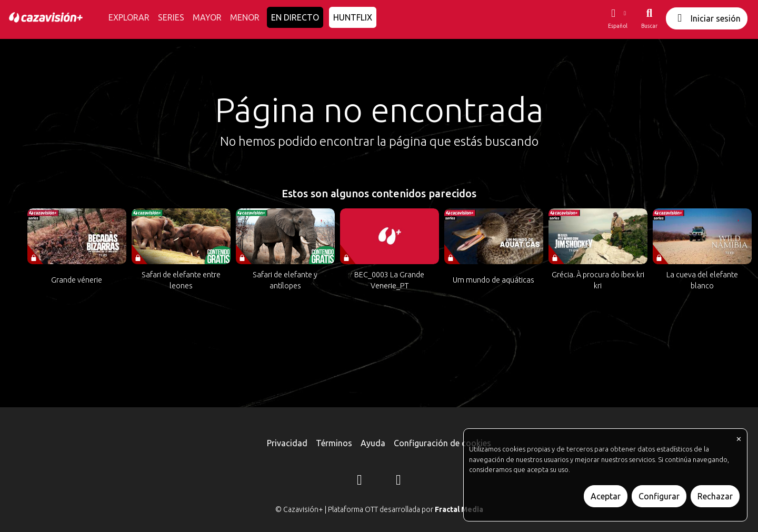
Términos (334, 443)
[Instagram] (360, 481)
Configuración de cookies (442, 443)
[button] (617, 18)
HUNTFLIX (353, 17)
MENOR (245, 17)
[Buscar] (649, 18)
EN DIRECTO (295, 17)
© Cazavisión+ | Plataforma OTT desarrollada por (379, 509)
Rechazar (715, 496)
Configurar (659, 496)
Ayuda (373, 443)
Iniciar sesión (707, 18)
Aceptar (606, 496)
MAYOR (207, 17)
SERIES (171, 17)
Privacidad (287, 443)
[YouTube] (398, 481)
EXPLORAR (129, 17)
